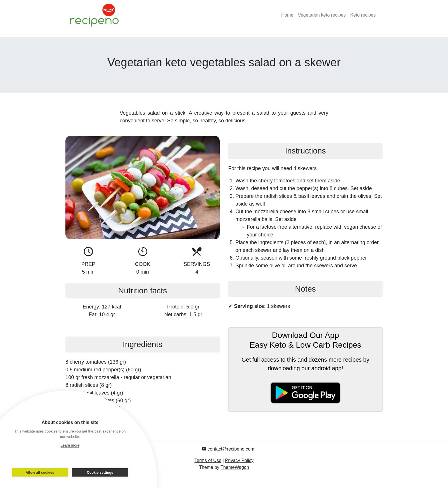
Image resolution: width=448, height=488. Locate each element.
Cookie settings (99, 473)
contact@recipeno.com (231, 449)
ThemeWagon (235, 467)
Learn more (70, 445)
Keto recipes (363, 15)
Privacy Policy (239, 460)
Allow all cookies (41, 473)
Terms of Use (208, 460)
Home (287, 15)
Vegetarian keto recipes (322, 15)
